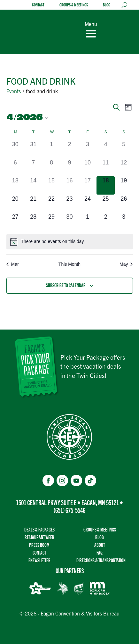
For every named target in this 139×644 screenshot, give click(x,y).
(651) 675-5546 (69, 510)
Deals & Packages (39, 529)
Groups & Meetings (74, 5)
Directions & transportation (101, 560)
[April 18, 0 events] (106, 185)
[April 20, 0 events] (15, 204)
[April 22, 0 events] (52, 204)
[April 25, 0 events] (106, 204)
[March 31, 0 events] (33, 149)
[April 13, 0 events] (15, 185)
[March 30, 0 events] (15, 149)
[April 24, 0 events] (88, 204)
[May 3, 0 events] (124, 222)
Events (14, 91)
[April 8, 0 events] (52, 167)
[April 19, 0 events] (124, 185)
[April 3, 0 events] (88, 149)
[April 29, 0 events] (52, 222)
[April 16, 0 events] (69, 185)
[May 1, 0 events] (88, 222)
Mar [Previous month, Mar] (13, 264)
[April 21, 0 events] (33, 204)
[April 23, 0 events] (69, 204)
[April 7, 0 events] (33, 167)
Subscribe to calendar (66, 285)
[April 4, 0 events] (106, 149)
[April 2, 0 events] (69, 149)
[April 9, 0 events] (69, 167)
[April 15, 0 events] (52, 185)
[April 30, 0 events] (69, 222)
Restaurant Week (39, 537)
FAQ (100, 552)
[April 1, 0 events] (52, 149)
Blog (107, 5)
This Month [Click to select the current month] (69, 264)
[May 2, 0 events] (106, 222)
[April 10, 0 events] (88, 167)
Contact (38, 5)
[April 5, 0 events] (124, 149)
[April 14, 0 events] (33, 185)
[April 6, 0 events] (15, 167)
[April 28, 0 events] (33, 222)
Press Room (39, 545)
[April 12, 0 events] (124, 167)
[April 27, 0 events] (15, 222)
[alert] (70, 242)
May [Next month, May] (126, 264)
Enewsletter (39, 560)
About (100, 545)
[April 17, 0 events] (88, 185)
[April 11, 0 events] (106, 167)
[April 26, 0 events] (124, 204)
